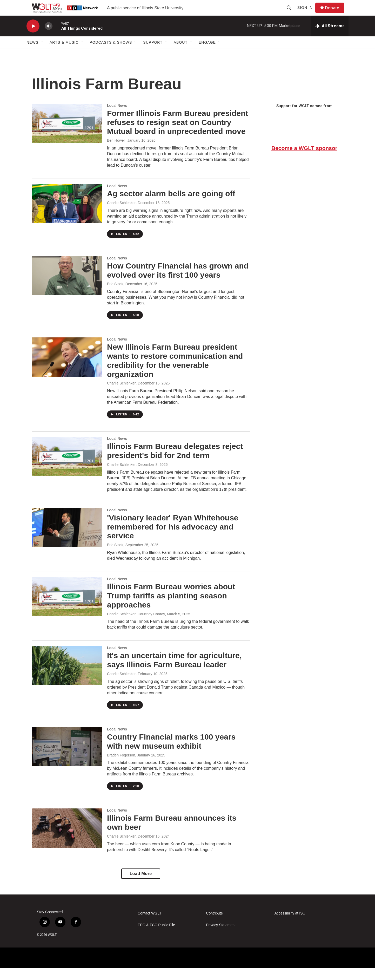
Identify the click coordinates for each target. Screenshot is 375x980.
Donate (335, 14)
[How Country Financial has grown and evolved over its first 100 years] (67, 288)
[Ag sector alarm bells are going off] (67, 215)
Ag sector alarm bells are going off (171, 205)
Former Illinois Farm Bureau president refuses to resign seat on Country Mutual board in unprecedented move (178, 134)
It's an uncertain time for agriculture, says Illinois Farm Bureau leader (174, 672)
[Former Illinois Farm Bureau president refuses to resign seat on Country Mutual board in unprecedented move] (67, 135)
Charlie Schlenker (121, 214)
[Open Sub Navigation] (42, 54)
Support (153, 54)
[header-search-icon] (291, 14)
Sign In (307, 14)
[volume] (49, 38)
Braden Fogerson (121, 767)
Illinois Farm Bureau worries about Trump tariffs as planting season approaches (171, 607)
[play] (33, 38)
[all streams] (330, 38)
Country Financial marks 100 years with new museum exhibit (171, 753)
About (181, 54)
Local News (117, 117)
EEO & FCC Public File (156, 937)
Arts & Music (64, 54)
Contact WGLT (150, 925)
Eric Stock (115, 296)
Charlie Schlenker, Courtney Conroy (136, 626)
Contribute (214, 925)
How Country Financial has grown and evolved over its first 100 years (178, 282)
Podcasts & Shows (111, 54)
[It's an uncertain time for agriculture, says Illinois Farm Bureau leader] (67, 677)
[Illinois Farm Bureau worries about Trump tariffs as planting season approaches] (67, 608)
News (32, 54)
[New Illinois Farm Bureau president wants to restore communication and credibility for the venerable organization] (67, 369)
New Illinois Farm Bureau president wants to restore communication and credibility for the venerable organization (175, 372)
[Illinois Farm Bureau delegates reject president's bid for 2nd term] (67, 468)
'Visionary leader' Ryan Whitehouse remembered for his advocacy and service (173, 538)
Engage (207, 54)
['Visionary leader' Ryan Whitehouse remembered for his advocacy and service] (67, 539)
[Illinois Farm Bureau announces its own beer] (67, 840)
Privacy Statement (221, 937)
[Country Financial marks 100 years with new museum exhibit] (67, 759)
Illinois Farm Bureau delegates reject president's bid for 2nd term (175, 462)
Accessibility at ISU (290, 925)
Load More (141, 885)
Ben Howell (116, 152)
